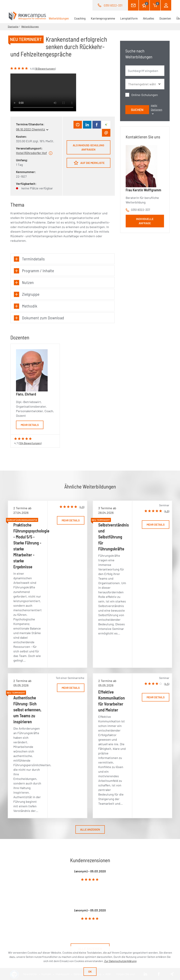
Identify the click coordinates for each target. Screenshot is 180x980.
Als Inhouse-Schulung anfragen (89, 147)
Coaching (80, 18)
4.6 (82, 507)
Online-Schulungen (145, 95)
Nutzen (24, 282)
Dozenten (165, 18)
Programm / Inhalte (34, 271)
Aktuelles (149, 18)
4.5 (167, 684)
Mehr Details (30, 425)
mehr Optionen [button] (157, 109)
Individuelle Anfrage (145, 221)
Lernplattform (129, 18)
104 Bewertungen (30, 443)
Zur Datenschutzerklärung (120, 961)
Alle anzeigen (90, 829)
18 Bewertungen (45, 68)
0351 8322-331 (113, 5)
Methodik (26, 306)
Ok (90, 971)
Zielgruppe (27, 294)
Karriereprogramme (103, 18)
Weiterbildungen (60, 18)
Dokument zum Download (39, 318)
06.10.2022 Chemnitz (30, 129)
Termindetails (29, 259)
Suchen (137, 110)
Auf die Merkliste (89, 163)
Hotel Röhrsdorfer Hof (31, 153)
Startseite (13, 26)
